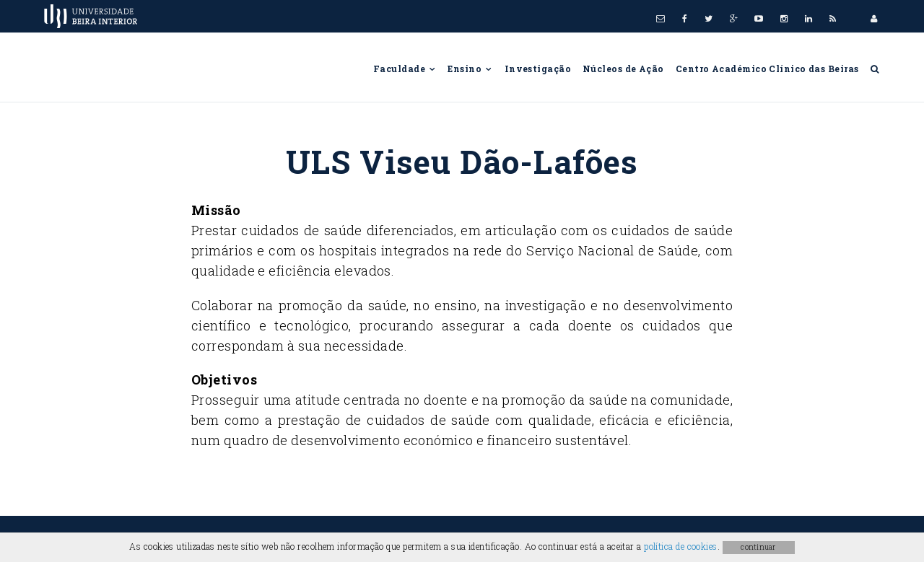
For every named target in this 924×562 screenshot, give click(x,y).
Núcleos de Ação (623, 69)
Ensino (470, 69)
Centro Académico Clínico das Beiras (767, 69)
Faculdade (405, 69)
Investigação (538, 69)
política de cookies (681, 546)
